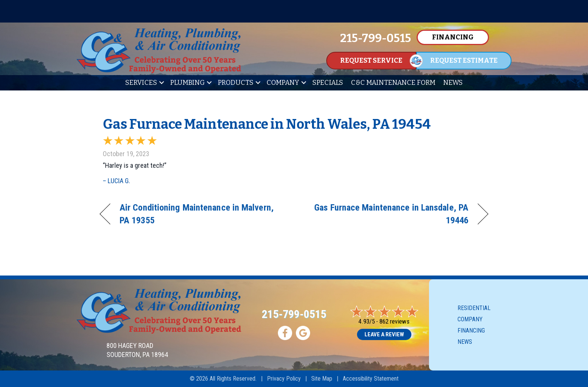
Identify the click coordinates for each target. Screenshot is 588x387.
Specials (328, 83)
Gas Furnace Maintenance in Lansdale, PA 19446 (387, 214)
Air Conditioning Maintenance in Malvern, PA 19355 (197, 214)
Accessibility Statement (371, 379)
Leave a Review (384, 334)
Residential (474, 308)
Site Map (322, 379)
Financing (471, 331)
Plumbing (187, 83)
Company (283, 83)
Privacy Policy (284, 379)
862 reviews (394, 321)
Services (141, 83)
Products (236, 83)
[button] (162, 83)
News (453, 83)
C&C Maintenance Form (393, 83)
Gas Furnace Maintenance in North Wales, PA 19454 (267, 124)
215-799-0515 (294, 314)
